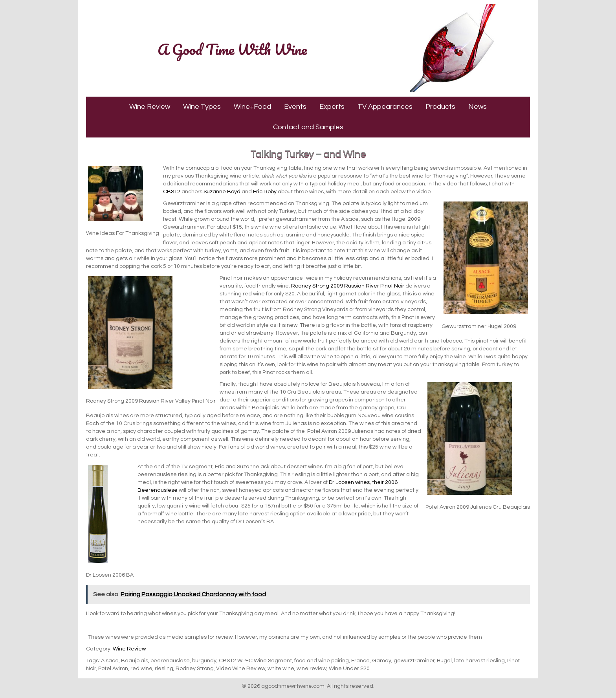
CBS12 (172, 192)
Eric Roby (265, 192)
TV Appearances (385, 107)
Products (440, 107)
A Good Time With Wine (232, 49)
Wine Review (150, 107)
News (478, 107)
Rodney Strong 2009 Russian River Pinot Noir (348, 286)
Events (295, 107)
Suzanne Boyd (222, 192)
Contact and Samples (308, 127)
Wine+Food (252, 107)
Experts (332, 107)
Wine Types (202, 107)
